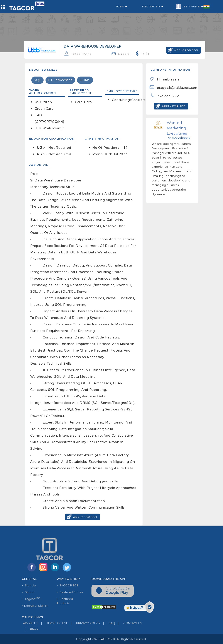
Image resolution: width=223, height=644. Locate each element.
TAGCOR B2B (68, 585)
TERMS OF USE (53, 623)
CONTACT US (129, 623)
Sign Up (29, 585)
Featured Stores (70, 592)
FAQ (108, 623)
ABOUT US (30, 623)
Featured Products (65, 601)
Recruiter (153, 6)
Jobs (121, 6)
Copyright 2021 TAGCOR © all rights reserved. (111, 639)
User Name (193, 7)
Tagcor (31, 599)
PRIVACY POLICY (84, 623)
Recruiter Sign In (35, 606)
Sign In (28, 592)
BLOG (30, 629)
